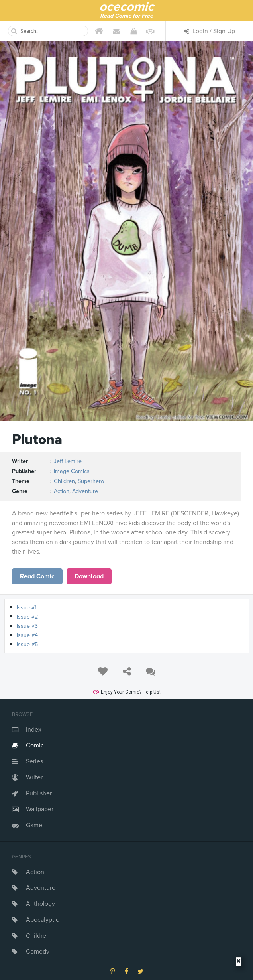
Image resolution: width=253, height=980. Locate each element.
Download (89, 576)
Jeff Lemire (68, 461)
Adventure (41, 888)
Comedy (38, 952)
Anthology (40, 904)
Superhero (91, 481)
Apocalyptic (42, 920)
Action (35, 872)
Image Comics (72, 471)
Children (38, 936)
